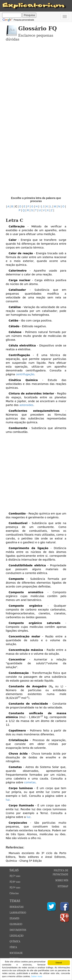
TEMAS (15, 901)
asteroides (26, 405)
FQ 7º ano (15, 876)
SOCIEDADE (16, 953)
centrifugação (25, 374)
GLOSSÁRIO (16, 924)
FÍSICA (13, 947)
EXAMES (14, 918)
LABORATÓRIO (18, 913)
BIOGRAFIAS (17, 907)
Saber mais (37, 977)
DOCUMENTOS (18, 930)
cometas (30, 782)
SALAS (14, 870)
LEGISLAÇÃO (17, 936)
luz (8, 800)
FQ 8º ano (15, 882)
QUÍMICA (15, 941)
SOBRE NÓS (62, 880)
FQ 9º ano (15, 888)
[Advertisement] (36, 81)
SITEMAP (63, 886)
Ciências (14, 893)
